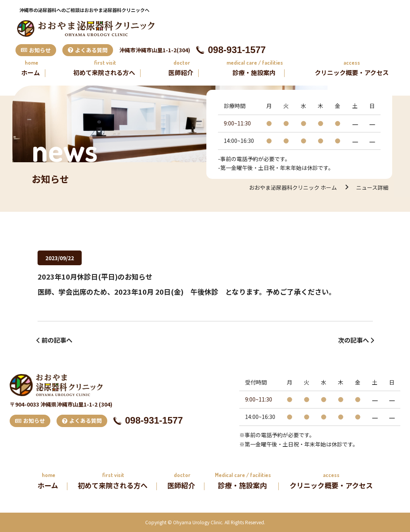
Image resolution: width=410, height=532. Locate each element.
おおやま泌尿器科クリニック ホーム (293, 187)
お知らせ (36, 50)
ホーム (31, 72)
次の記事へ (353, 340)
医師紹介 (181, 72)
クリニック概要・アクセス (352, 72)
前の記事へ (57, 340)
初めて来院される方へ (104, 72)
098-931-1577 (231, 50)
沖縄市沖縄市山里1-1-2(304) (155, 50)
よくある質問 (88, 50)
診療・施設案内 (254, 72)
